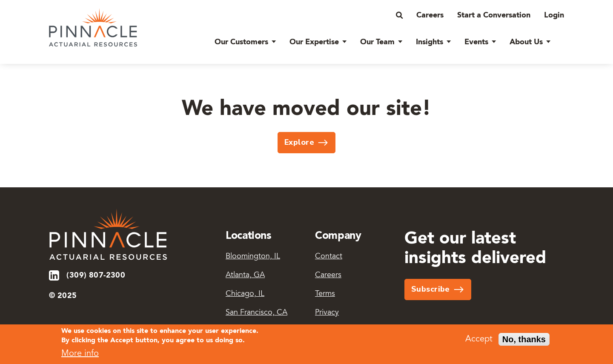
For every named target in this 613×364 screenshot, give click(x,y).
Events (476, 42)
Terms (325, 294)
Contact (329, 257)
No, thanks (524, 341)
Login (554, 15)
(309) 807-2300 (96, 275)
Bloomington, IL (253, 257)
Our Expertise (314, 42)
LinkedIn (55, 275)
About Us (526, 42)
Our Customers (241, 42)
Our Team (377, 42)
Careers (430, 15)
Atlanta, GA (245, 275)
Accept (479, 341)
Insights (430, 42)
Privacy (327, 313)
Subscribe (431, 289)
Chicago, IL (245, 294)
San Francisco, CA (256, 313)
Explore (299, 142)
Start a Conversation (494, 15)
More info (80, 356)
